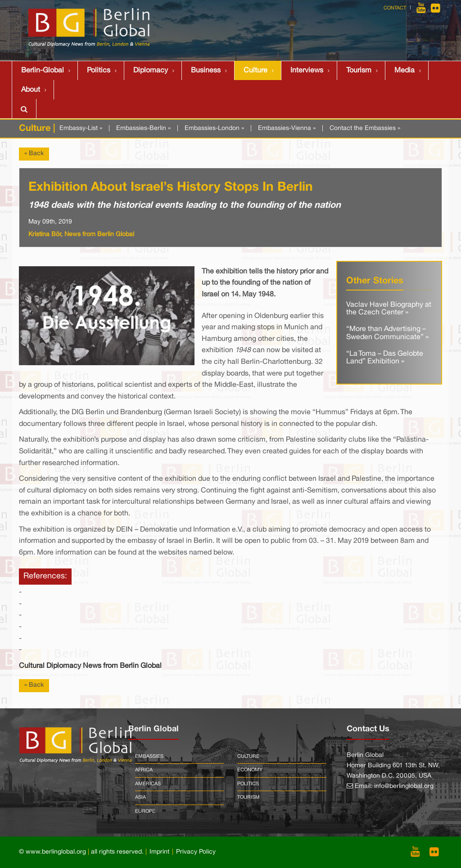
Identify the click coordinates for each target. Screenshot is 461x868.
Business (206, 71)
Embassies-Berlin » (143, 128)
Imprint (159, 852)
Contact (395, 8)
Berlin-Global (43, 71)
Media (405, 71)
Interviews (307, 71)
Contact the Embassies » (365, 128)
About (31, 90)
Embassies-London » (214, 128)
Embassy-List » (81, 128)
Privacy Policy (196, 852)
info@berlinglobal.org (404, 786)
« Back (34, 154)
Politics (99, 71)
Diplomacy (151, 71)
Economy (250, 770)
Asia (140, 797)
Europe (145, 811)
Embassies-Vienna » (287, 128)
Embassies (149, 756)
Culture (255, 71)
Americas (148, 784)
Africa (144, 770)
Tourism (359, 71)
